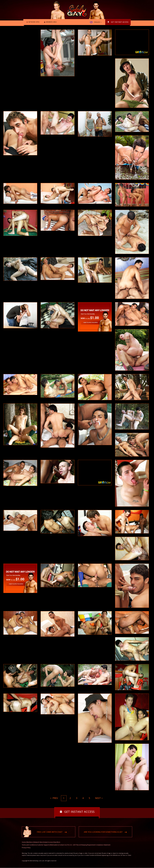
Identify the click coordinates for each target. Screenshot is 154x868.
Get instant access (120, 22)
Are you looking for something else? (103, 832)
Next (98, 798)
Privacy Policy (26, 848)
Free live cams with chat (50, 832)
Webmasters (54, 845)
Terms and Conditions (29, 845)
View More (57, 842)
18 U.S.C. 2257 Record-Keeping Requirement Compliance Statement (89, 845)
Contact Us (63, 845)
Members (30, 842)
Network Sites (33, 22)
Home (24, 842)
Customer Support (43, 845)
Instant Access (48, 842)
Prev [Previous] (55, 798)
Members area (51, 22)
